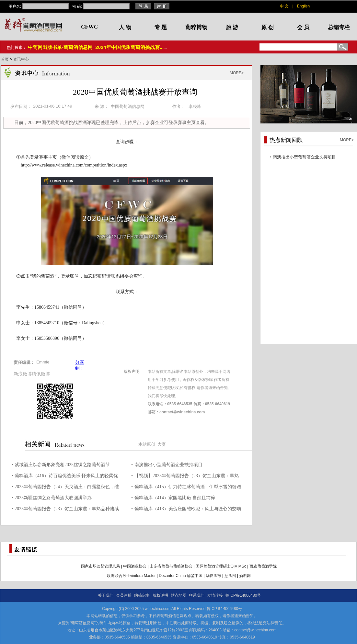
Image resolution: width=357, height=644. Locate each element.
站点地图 (178, 595)
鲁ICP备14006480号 (243, 595)
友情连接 (215, 595)
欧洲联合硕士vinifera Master (131, 576)
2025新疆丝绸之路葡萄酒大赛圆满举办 (53, 498)
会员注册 (124, 595)
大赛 (162, 444)
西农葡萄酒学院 (263, 566)
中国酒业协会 (135, 566)
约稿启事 (142, 595)
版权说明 (160, 595)
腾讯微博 (41, 374)
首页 (5, 59)
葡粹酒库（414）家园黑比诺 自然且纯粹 (175, 498)
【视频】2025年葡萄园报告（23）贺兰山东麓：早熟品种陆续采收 (187, 477)
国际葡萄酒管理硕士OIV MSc (221, 566)
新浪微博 (23, 374)
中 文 (284, 6)
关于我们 (106, 595)
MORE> (237, 73)
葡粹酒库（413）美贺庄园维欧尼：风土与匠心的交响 (188, 509)
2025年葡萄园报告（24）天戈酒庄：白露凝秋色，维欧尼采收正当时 (67, 488)
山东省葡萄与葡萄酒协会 (171, 566)
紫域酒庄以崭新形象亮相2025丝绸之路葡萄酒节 (62, 465)
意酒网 (230, 576)
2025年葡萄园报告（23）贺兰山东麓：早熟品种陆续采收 (67, 510)
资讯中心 (21, 59)
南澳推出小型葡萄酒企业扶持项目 (168, 465)
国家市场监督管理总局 (100, 566)
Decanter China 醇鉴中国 (181, 576)
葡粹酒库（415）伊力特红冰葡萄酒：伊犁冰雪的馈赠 (188, 487)
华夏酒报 (213, 576)
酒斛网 (245, 576)
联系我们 (197, 595)
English (303, 6)
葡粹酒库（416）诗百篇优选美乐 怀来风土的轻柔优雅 (66, 477)
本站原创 (147, 444)
